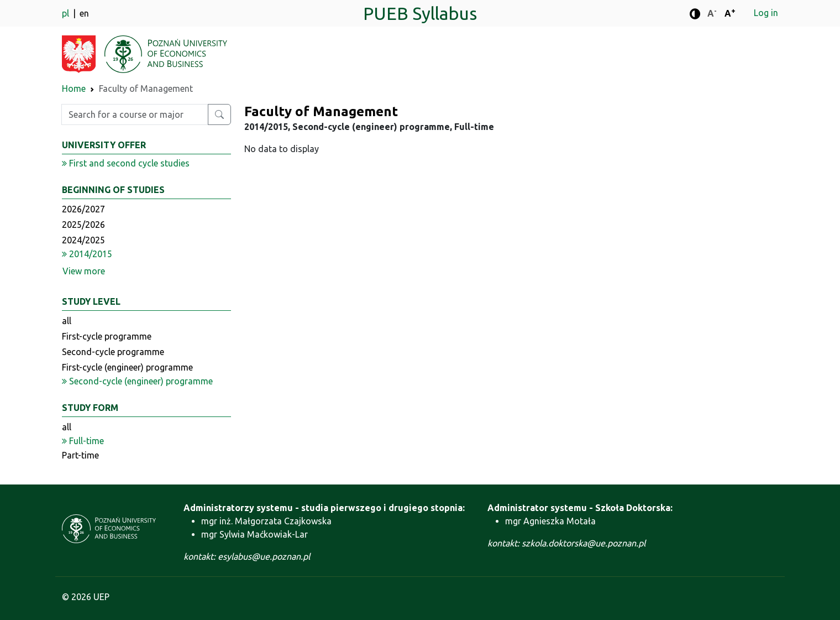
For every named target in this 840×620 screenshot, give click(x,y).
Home (74, 88)
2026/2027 (83, 209)
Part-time (80, 455)
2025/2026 (83, 225)
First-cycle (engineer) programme (127, 367)
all (67, 321)
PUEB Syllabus (420, 13)
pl (67, 13)
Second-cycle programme (113, 352)
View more (84, 271)
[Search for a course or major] (219, 114)
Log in (766, 13)
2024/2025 (83, 240)
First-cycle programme (107, 336)
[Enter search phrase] (135, 114)
